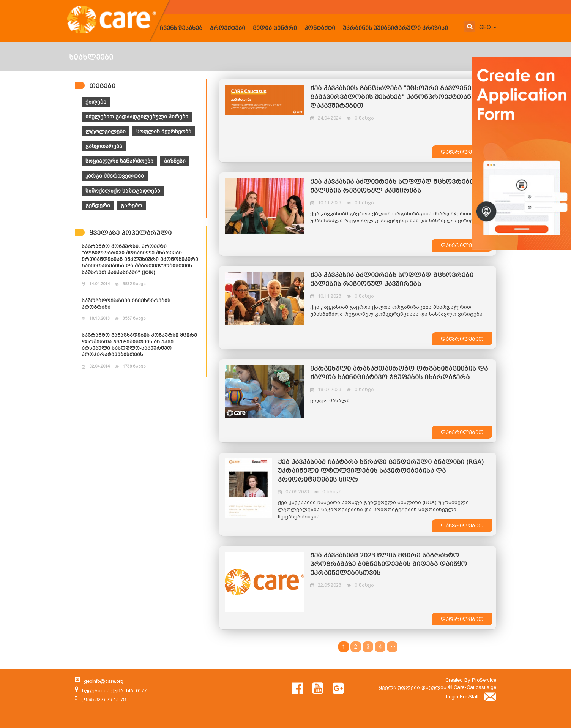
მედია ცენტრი (275, 28)
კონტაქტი (320, 28)
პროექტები (228, 28)
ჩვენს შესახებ (181, 28)
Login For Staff (471, 697)
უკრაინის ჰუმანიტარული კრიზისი (395, 28)
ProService (484, 680)
